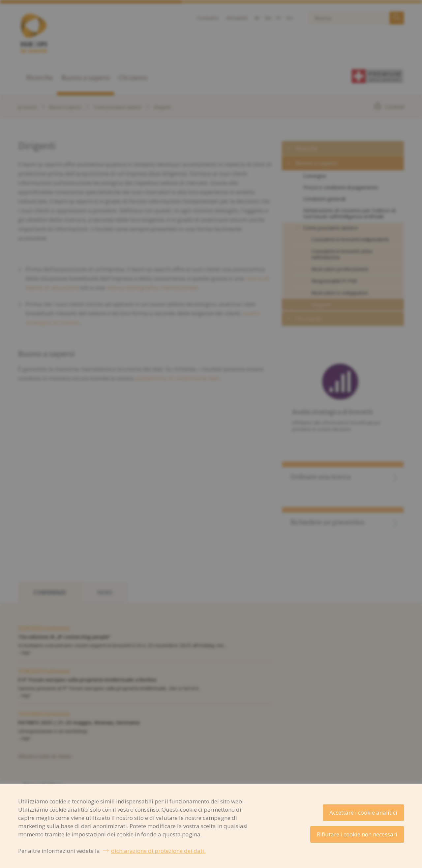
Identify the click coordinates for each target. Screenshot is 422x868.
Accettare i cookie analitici (363, 812)
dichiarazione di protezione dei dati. (158, 851)
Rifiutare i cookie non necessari (357, 834)
